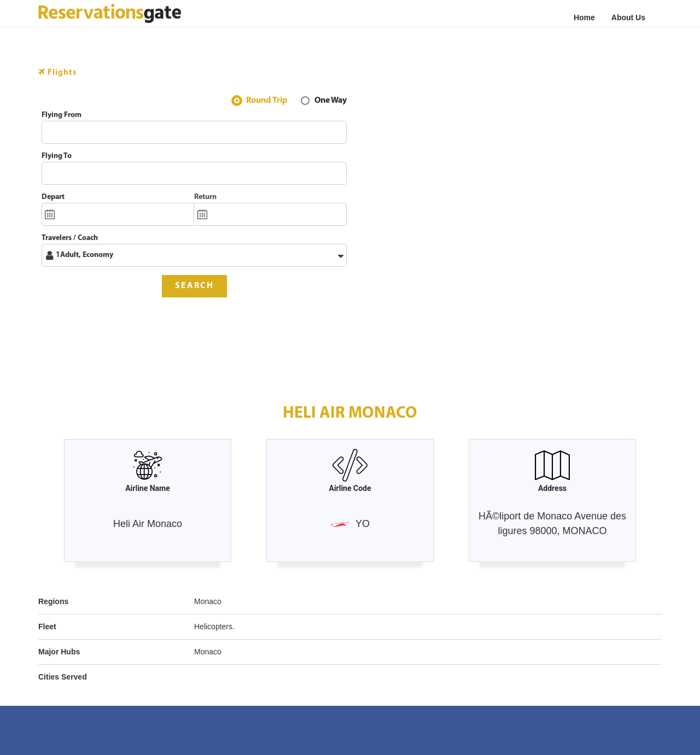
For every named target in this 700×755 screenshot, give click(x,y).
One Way (331, 102)
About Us (628, 17)
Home (584, 17)
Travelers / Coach (70, 238)
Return (205, 197)
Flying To (57, 156)
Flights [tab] (58, 72)
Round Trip (267, 102)
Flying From (62, 115)
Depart (53, 197)
